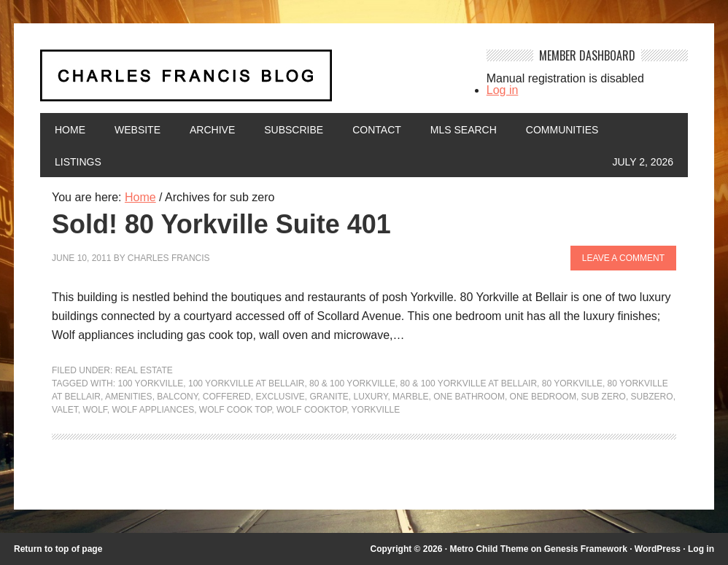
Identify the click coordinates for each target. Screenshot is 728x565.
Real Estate (144, 370)
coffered (227, 397)
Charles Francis (169, 258)
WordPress (658, 549)
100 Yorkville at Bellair (246, 383)
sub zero (604, 397)
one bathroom (469, 397)
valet (65, 410)
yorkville (376, 410)
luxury (371, 397)
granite (329, 397)
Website (138, 130)
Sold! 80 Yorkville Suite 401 (221, 224)
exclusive (280, 397)
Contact (377, 130)
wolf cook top (235, 410)
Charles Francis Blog (252, 81)
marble (410, 397)
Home (70, 130)
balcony (177, 397)
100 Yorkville (150, 383)
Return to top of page (58, 549)
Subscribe (294, 130)
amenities (129, 397)
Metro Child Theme (489, 549)
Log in (503, 90)
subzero (652, 397)
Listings (78, 162)
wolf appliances (153, 410)
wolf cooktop (311, 410)
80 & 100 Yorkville (352, 383)
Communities (562, 130)
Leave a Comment (623, 258)
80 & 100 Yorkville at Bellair (469, 383)
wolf (94, 410)
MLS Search (464, 130)
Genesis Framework (586, 549)
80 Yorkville (572, 383)
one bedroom (543, 397)
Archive (212, 130)
